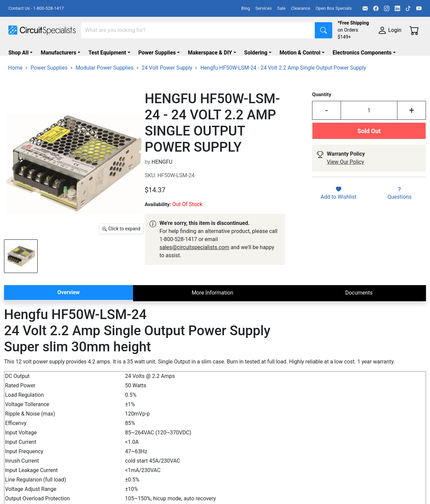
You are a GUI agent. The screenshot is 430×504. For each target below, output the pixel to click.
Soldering (256, 53)
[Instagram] (387, 8)
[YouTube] (419, 8)
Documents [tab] (359, 313)
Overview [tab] (69, 313)
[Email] (365, 8)
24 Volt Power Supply (167, 88)
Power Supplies (157, 53)
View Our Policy (346, 182)
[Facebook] (376, 8)
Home (15, 88)
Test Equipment (107, 53)
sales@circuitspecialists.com (195, 267)
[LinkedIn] (397, 8)
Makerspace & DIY (210, 53)
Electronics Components (362, 53)
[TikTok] (408, 8)
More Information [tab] (212, 313)
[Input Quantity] (369, 130)
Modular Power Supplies (105, 88)
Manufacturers (58, 53)
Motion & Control (300, 53)
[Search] (198, 30)
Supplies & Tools (28, 66)
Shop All (18, 53)
